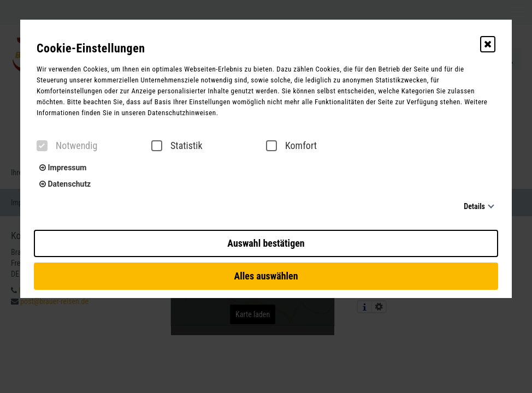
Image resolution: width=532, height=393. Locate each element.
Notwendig (67, 146)
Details (474, 206)
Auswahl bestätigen (266, 243)
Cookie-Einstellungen (91, 48)
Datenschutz (65, 184)
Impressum (63, 168)
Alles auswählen (266, 276)
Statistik (177, 146)
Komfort (291, 146)
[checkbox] (42, 146)
